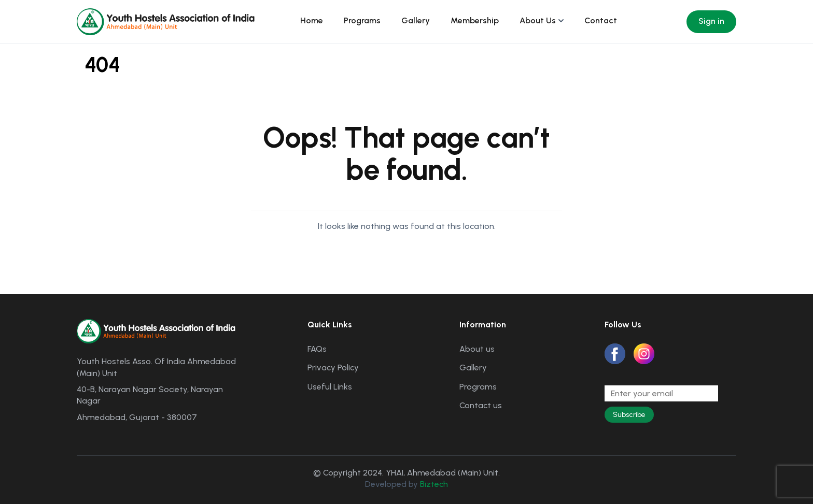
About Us (538, 20)
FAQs (317, 349)
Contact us (481, 405)
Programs (362, 20)
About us (477, 349)
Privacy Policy (333, 368)
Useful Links (330, 387)
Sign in (711, 21)
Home (312, 20)
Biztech (434, 484)
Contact (601, 20)
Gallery (416, 20)
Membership (475, 20)
